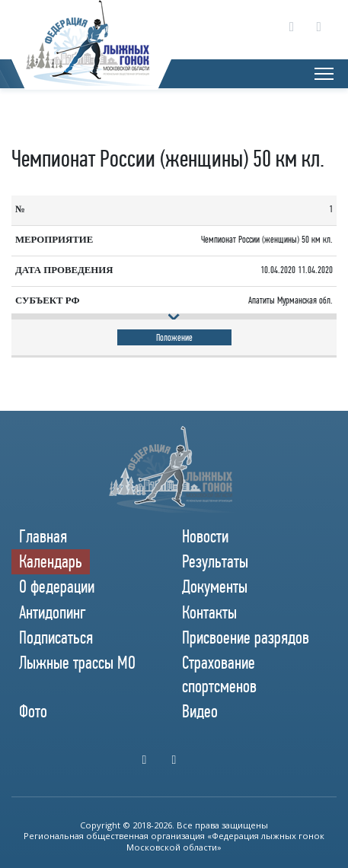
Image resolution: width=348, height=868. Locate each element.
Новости (205, 536)
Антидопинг (53, 612)
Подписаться (56, 637)
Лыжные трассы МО (77, 663)
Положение (174, 337)
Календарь (51, 561)
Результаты (215, 561)
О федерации (57, 587)
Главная (43, 536)
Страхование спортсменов (219, 674)
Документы (215, 587)
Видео (200, 711)
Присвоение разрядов (246, 637)
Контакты (209, 612)
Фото (33, 711)
